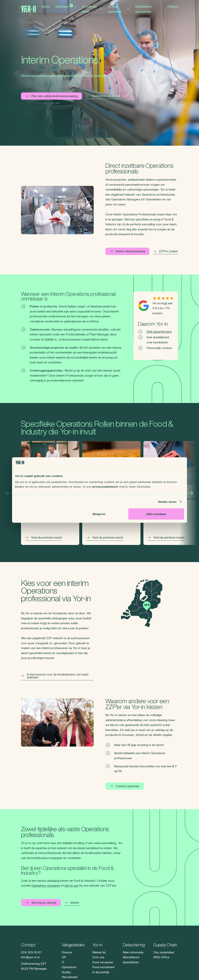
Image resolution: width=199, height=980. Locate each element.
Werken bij (99, 952)
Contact (173, 8)
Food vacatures (103, 962)
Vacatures (66, 8)
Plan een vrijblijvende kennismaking (51, 96)
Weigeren (99, 514)
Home (46, 8)
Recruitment (70, 977)
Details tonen (167, 502)
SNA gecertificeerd (159, 332)
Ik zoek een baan (93, 11)
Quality (66, 972)
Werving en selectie (41, 903)
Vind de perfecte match (44, 537)
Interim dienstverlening (127, 251)
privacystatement (105, 487)
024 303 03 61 (31, 952)
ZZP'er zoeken (166, 251)
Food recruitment (103, 967)
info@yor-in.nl (30, 957)
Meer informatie (133, 952)
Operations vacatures (103, 96)
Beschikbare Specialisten (144, 11)
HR (64, 957)
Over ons (98, 957)
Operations (69, 967)
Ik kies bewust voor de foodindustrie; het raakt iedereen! (55, 676)
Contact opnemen (125, 786)
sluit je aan (71, 886)
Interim (72, 903)
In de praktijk (101, 972)
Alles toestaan (156, 514)
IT (63, 962)
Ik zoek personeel (119, 11)
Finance (67, 952)
